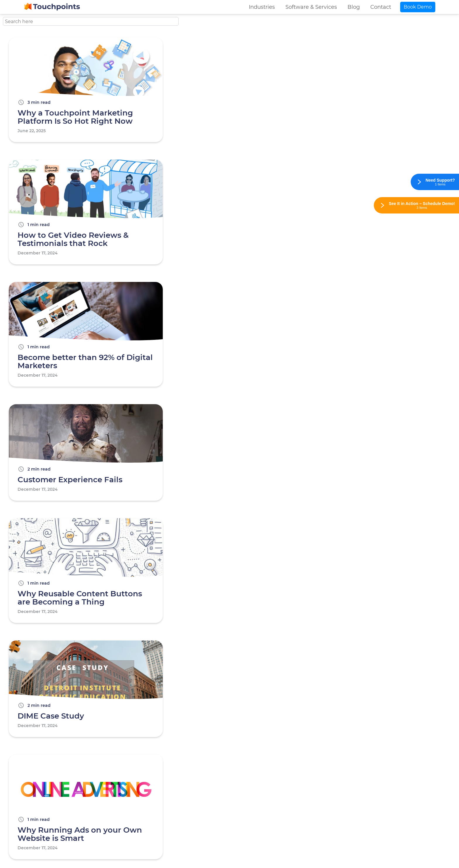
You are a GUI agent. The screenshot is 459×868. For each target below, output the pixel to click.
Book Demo (418, 7)
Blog (354, 7)
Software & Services (311, 7)
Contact (381, 7)
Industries (262, 7)
